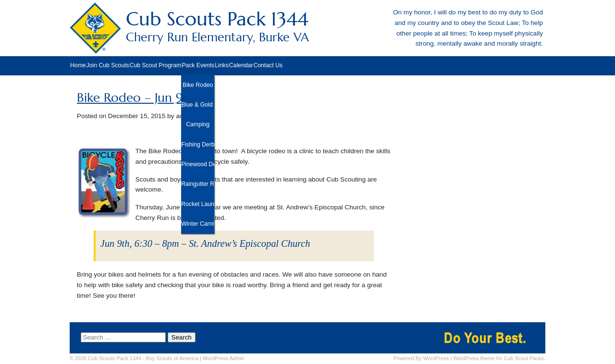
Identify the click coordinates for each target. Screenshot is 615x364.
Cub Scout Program (155, 65)
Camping (198, 124)
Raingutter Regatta (198, 184)
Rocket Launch (198, 204)
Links (222, 65)
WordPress (436, 358)
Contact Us (268, 65)
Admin (224, 358)
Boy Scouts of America (172, 358)
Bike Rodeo (198, 85)
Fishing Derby (198, 145)
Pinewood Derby (198, 164)
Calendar (241, 65)
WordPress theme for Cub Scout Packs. (499, 358)
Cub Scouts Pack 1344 (307, 26)
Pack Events (198, 65)
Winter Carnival (198, 224)
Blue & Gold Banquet (198, 105)
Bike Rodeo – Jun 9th (136, 98)
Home (78, 65)
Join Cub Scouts (108, 65)
